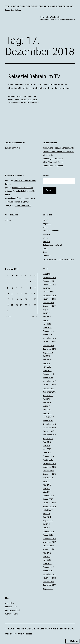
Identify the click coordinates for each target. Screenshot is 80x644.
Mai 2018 (47, 363)
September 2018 (49, 349)
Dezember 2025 (49, 277)
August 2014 (48, 510)
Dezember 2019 (49, 295)
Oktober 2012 (48, 546)
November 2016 (49, 428)
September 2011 (49, 585)
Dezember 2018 (49, 338)
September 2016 (49, 435)
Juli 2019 (46, 313)
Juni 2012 (47, 553)
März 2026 (47, 274)
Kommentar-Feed (12, 610)
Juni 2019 (47, 317)
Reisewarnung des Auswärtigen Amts (58, 148)
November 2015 (49, 467)
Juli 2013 (46, 524)
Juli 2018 (46, 356)
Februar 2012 (48, 567)
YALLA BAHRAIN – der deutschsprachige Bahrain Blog (40, 629)
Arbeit (45, 227)
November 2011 (49, 578)
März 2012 (47, 564)
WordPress (27, 634)
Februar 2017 (48, 417)
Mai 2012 (47, 556)
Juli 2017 (46, 399)
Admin (8, 220)
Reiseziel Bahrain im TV (34, 76)
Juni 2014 (47, 517)
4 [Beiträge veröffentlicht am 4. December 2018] (12, 287)
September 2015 (49, 474)
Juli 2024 (46, 288)
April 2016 (47, 449)
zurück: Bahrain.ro (13, 148)
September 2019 (49, 306)
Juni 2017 (47, 403)
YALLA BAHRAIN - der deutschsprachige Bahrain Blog (39, 6)
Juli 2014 (46, 513)
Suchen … (47, 175)
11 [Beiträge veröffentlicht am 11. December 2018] (12, 293)
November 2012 (49, 542)
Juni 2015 (47, 485)
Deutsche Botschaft (51, 231)
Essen (45, 238)
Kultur (30, 99)
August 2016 (48, 438)
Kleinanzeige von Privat (52, 245)
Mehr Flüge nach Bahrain (53, 166)
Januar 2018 (48, 378)
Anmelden (9, 603)
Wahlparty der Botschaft (53, 159)
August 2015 (48, 478)
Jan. (34, 317)
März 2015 (47, 492)
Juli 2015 (46, 481)
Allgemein (47, 224)
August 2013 (48, 521)
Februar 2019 (48, 331)
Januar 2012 (48, 571)
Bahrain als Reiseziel (31, 102)
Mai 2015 (47, 488)
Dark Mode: (72, 641)
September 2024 (49, 285)
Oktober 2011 (48, 581)
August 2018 (48, 353)
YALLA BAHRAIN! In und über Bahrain (58, 259)
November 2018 (49, 342)
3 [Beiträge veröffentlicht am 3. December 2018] (8, 287)
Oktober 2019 (48, 302)
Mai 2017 (47, 406)
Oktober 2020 (48, 292)
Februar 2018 (48, 374)
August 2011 (48, 589)
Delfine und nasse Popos (24, 198)
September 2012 (49, 549)
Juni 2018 (47, 360)
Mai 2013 (47, 528)
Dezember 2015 (49, 463)
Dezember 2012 (49, 539)
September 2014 (49, 506)
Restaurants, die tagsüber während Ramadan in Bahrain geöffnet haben (21, 191)
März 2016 (47, 453)
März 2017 (47, 413)
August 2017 (48, 395)
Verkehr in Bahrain (22, 202)
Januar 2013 (48, 535)
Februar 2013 (48, 531)
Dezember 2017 (49, 381)
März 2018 (47, 370)
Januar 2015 (48, 499)
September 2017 (49, 392)
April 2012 (47, 560)
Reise (35, 99)
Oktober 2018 (48, 345)
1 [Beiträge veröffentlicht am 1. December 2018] (30, 282)
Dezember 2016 (49, 424)
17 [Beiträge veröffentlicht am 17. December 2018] (8, 299)
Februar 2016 (48, 456)
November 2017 (49, 385)
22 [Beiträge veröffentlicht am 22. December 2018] (30, 299)
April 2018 (47, 367)
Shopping (47, 256)
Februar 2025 (48, 281)
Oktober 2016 (48, 431)
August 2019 (48, 310)
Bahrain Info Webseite (57, 18)
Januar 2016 (48, 460)
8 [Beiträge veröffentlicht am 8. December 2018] (30, 287)
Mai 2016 (47, 446)
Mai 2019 (47, 320)
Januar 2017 (48, 421)
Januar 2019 (48, 335)
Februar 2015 (48, 496)
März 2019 (47, 328)
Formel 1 (24, 99)
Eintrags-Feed (11, 607)
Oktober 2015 (48, 471)
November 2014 (49, 503)
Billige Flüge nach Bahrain (53, 162)
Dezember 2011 (49, 574)
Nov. (8, 317)
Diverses (46, 234)
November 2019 (49, 299)
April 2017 (47, 410)
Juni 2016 (47, 442)
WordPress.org (11, 614)
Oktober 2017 (48, 388)
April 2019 (47, 324)
